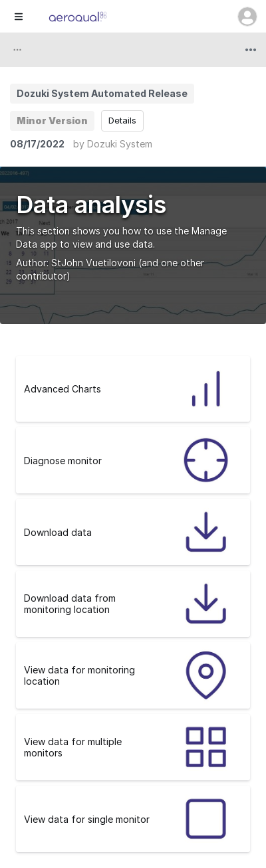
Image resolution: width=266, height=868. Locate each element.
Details (122, 120)
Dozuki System (120, 144)
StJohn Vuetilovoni (93, 263)
